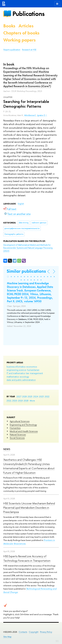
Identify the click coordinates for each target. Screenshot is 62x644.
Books (9, 26)
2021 (9, 401)
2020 (15, 401)
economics (32, 367)
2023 (41, 396)
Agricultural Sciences (20, 421)
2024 (36, 396)
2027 (19, 396)
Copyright (34, 632)
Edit (57, 641)
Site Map (7, 637)
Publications (28, 14)
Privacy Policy (46, 632)
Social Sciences (17, 438)
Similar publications (26, 271)
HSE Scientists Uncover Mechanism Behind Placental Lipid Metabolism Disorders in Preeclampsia (29, 508)
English (21, 204)
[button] (8, 277)
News (7, 449)
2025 (30, 396)
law (28, 373)
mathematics (13, 377)
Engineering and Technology (23, 425)
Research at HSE (29, 50)
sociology (24, 377)
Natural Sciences (18, 434)
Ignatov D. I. (42, 115)
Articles (26, 26)
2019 (20, 401)
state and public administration (21, 380)
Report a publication (12, 50)
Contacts (23, 632)
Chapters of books (21, 33)
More (32, 401)
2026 (24, 396)
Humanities (15, 428)
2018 (26, 401)
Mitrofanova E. (30, 115)
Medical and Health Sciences (24, 431)
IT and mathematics (16, 373)
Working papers (19, 40)
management (36, 373)
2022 (47, 396)
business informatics (16, 367)
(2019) (28, 248)
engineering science (16, 370)
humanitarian (33, 370)
